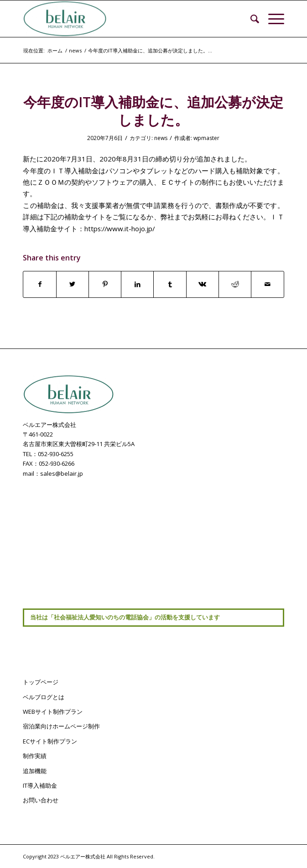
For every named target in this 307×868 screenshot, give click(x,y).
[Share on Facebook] (39, 284)
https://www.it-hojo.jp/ (120, 229)
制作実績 (35, 756)
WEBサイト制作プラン (53, 712)
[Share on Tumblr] (170, 284)
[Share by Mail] (267, 284)
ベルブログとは (44, 697)
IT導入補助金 (40, 785)
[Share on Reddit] (235, 284)
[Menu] (272, 19)
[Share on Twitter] (73, 284)
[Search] (250, 19)
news (161, 138)
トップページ (41, 682)
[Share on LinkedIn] (137, 284)
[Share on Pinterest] (105, 284)
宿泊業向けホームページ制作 (61, 726)
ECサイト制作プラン (50, 741)
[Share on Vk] (203, 284)
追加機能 (35, 771)
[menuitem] (250, 19)
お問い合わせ (41, 800)
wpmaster (206, 138)
